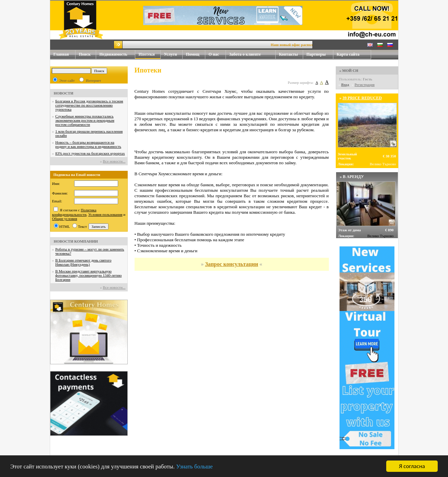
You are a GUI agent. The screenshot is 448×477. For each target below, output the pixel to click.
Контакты (291, 54)
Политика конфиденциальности (74, 212)
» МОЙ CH (349, 70)
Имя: (56, 184)
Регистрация (365, 85)
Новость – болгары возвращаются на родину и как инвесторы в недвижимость (88, 144)
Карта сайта (348, 54)
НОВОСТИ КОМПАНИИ (76, 241)
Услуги (173, 54)
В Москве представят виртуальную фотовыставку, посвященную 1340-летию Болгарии (88, 275)
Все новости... (114, 161)
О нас (217, 54)
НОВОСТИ (64, 93)
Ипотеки (147, 54)
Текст (82, 226)
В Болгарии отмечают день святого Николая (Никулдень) (83, 262)
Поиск (85, 54)
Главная (61, 54)
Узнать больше (194, 467)
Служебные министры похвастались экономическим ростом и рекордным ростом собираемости (85, 120)
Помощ (196, 54)
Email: (57, 201)
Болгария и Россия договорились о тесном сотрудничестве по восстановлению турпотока (89, 105)
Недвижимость (117, 54)
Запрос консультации (232, 264)
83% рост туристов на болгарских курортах (90, 153)
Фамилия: (60, 193)
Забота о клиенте (245, 54)
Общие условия (65, 219)
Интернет (94, 80)
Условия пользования (105, 214)
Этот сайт (67, 80)
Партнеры (316, 54)
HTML (65, 226)
